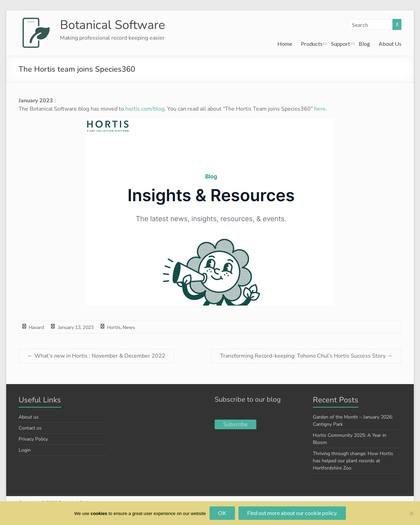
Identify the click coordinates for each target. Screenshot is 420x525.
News (129, 327)
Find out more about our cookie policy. (292, 513)
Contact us (30, 428)
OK (222, 513)
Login (25, 450)
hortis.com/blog (145, 109)
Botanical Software (113, 25)
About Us (390, 44)
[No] (411, 513)
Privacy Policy (33, 439)
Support (341, 44)
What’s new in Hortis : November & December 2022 (96, 356)
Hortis (114, 327)
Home (285, 44)
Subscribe (235, 424)
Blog (364, 44)
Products (312, 44)
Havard (37, 327)
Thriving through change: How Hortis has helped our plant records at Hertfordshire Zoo (353, 461)
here (320, 109)
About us (29, 417)
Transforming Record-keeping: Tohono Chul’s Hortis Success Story (306, 356)
